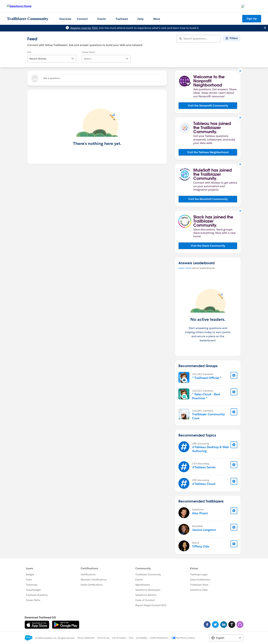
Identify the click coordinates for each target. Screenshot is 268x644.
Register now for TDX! (84, 28)
